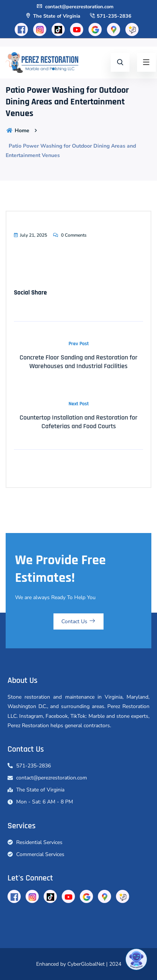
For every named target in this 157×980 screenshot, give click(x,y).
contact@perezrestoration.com (75, 7)
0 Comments (69, 235)
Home (18, 131)
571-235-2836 (110, 16)
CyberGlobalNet (86, 964)
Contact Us (78, 621)
